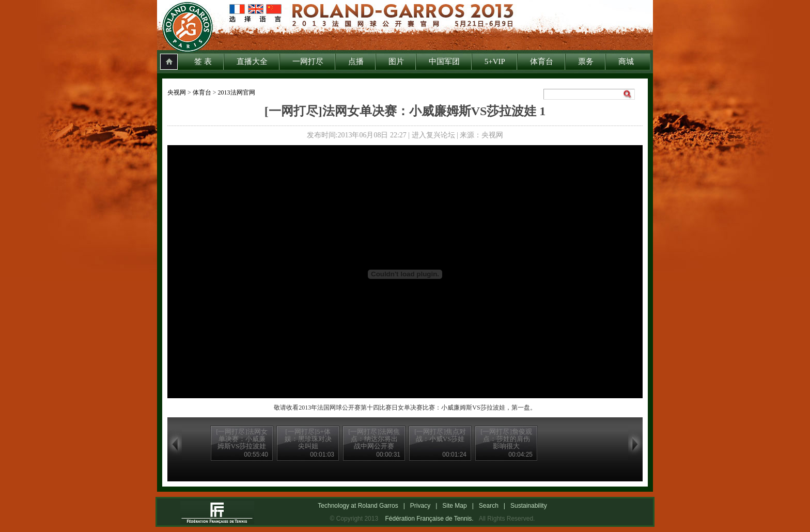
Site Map (454, 506)
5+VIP (495, 61)
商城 (626, 61)
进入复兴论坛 (433, 135)
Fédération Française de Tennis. (429, 519)
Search (489, 506)
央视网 (177, 92)
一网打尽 (308, 61)
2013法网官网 (237, 92)
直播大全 (252, 61)
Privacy (420, 506)
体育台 (542, 61)
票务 (586, 61)
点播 (356, 61)
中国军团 (444, 61)
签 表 (203, 61)
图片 (396, 61)
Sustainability (529, 506)
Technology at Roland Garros (358, 506)
